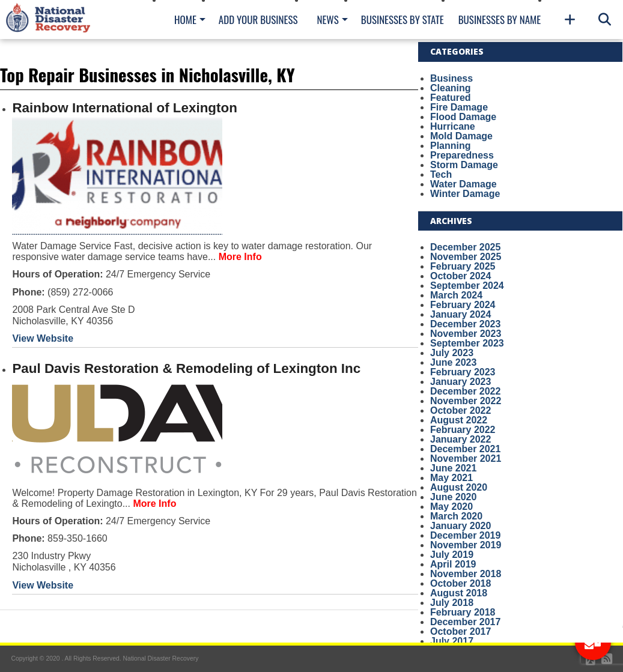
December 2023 (465, 324)
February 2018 (463, 612)
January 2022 (460, 439)
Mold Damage (461, 136)
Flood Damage (463, 117)
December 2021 (465, 449)
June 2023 (453, 362)
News (327, 20)
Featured (451, 98)
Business (451, 78)
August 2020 (459, 487)
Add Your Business (258, 20)
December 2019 (465, 535)
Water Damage (463, 184)
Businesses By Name (500, 20)
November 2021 (466, 459)
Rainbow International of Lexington (124, 108)
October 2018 (460, 583)
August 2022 (459, 420)
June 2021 (453, 468)
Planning (451, 146)
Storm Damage (464, 165)
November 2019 (466, 545)
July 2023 (452, 353)
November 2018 (466, 574)
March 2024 (456, 295)
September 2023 (467, 343)
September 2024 (467, 286)
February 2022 (463, 430)
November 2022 (466, 401)
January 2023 (460, 382)
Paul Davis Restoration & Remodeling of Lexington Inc (186, 368)
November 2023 (466, 334)
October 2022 (460, 410)
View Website (43, 338)
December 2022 (465, 391)
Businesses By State (403, 20)
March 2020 (456, 516)
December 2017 (465, 622)
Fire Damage (459, 107)
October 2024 (460, 276)
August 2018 (459, 593)
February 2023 (463, 372)
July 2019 (452, 555)
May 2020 (451, 507)
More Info (240, 257)
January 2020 (460, 526)
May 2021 (451, 478)
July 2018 (452, 603)
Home (185, 20)
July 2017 (452, 641)
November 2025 (466, 257)
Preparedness (462, 155)
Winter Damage (465, 194)
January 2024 (460, 314)
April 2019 (453, 564)
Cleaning (451, 88)
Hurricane (453, 126)
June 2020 (453, 497)
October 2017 (460, 631)
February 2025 (463, 266)
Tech (441, 174)
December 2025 (465, 247)
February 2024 (463, 305)
